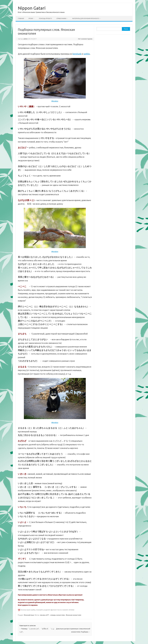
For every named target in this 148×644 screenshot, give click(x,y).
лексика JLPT (45, 615)
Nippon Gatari (32, 8)
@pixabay (55, 101)
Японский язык (29, 615)
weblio (87, 54)
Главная (21, 18)
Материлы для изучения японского (86, 18)
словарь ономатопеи (57, 615)
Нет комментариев (85, 39)
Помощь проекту (45, 18)
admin (25, 39)
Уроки (31, 18)
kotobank (77, 54)
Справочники (61, 18)
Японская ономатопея (73, 615)
